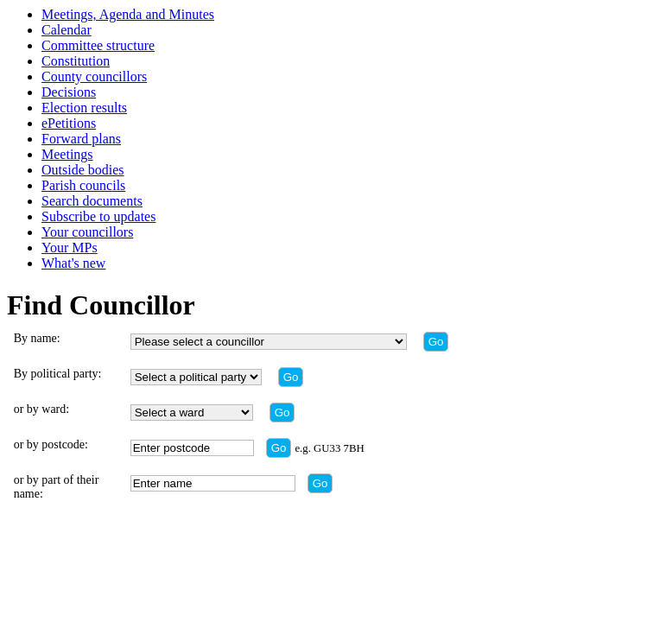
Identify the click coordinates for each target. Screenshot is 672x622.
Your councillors (87, 232)
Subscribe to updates (98, 216)
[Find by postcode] (279, 448)
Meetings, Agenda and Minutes (128, 14)
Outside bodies (83, 170)
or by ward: (42, 409)
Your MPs (70, 248)
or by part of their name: (57, 487)
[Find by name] (436, 342)
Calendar (67, 30)
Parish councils (83, 185)
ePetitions (69, 123)
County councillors (94, 76)
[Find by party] (291, 377)
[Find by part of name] (320, 483)
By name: (37, 338)
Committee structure (98, 45)
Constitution (76, 61)
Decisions (69, 92)
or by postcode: (51, 444)
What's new (73, 263)
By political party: (58, 374)
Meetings (67, 154)
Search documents (92, 201)
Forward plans (81, 139)
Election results (84, 108)
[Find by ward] (282, 413)
